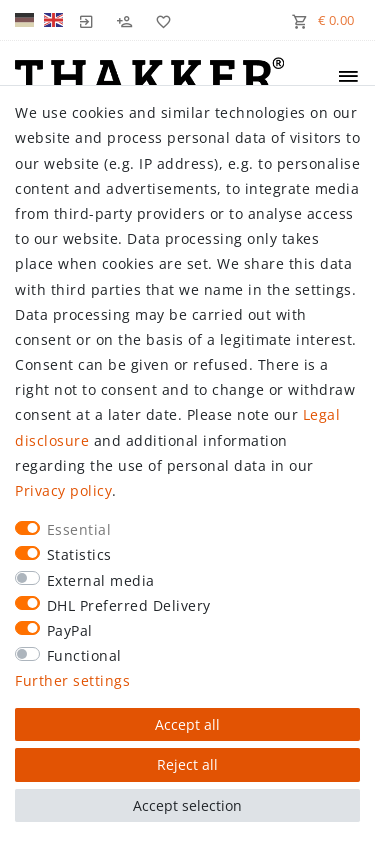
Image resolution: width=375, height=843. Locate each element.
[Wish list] (159, 20)
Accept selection (187, 805)
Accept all (187, 724)
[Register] (125, 20)
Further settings (72, 680)
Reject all (187, 764)
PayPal (70, 630)
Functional (84, 655)
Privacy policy (63, 490)
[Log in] (87, 20)
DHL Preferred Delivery (129, 605)
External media (101, 580)
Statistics (79, 554)
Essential (79, 529)
